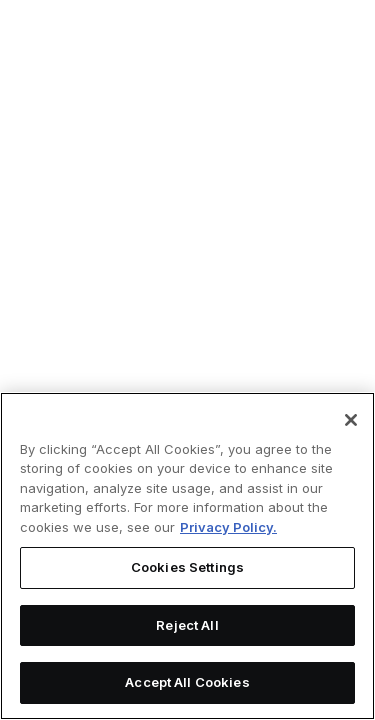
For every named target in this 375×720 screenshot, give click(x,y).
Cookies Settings (187, 567)
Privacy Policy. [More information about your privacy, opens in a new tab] (228, 527)
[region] (187, 556)
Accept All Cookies (187, 682)
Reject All (187, 625)
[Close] (351, 420)
